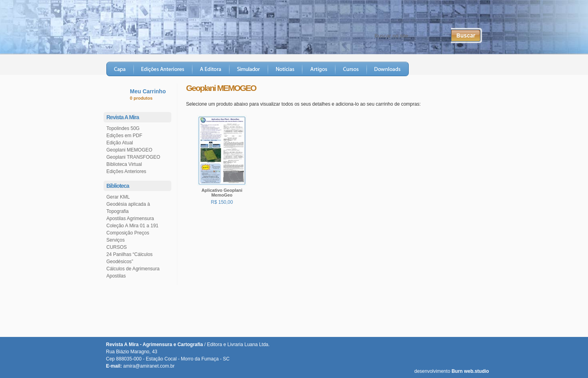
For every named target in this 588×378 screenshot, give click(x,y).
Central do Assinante (396, 16)
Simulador (249, 69)
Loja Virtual (463, 69)
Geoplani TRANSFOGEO (133, 157)
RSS (470, 16)
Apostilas (116, 276)
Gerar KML (118, 197)
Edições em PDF (124, 136)
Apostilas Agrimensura (130, 219)
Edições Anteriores (163, 69)
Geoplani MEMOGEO (129, 150)
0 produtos (141, 98)
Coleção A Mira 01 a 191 (132, 226)
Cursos (351, 69)
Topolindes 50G (123, 128)
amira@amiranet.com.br (149, 366)
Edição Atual (120, 143)
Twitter (442, 16)
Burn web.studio (470, 371)
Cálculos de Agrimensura (133, 269)
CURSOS (117, 247)
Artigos (319, 69)
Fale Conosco (342, 16)
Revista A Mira (178, 26)
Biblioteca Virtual (124, 164)
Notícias (285, 69)
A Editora (211, 69)
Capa (120, 69)
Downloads (388, 69)
